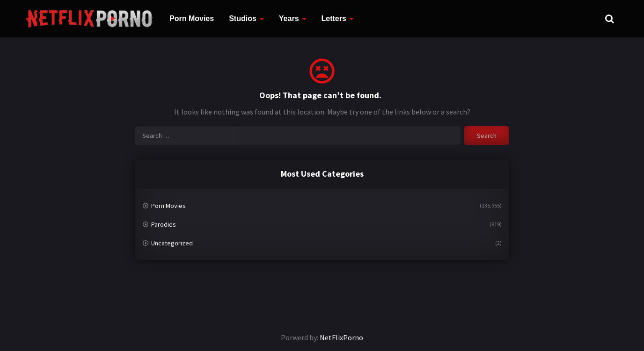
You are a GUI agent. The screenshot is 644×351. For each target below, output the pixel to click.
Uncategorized (172, 243)
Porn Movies (192, 18)
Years (289, 18)
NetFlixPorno (341, 337)
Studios (243, 18)
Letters (334, 18)
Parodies (164, 224)
